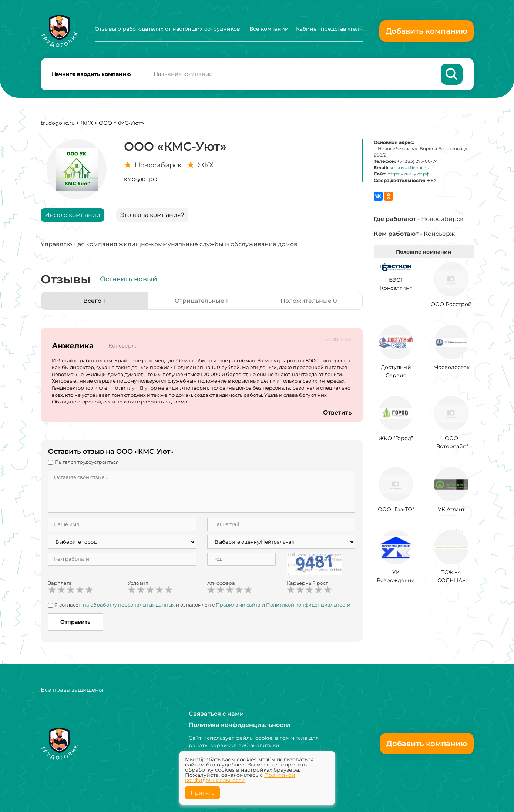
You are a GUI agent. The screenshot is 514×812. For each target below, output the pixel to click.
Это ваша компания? (152, 215)
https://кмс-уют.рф (408, 175)
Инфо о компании (73, 215)
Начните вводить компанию (91, 74)
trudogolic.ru (58, 123)
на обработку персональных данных (129, 605)
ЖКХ (87, 123)
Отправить (75, 623)
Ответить (337, 413)
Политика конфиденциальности (239, 725)
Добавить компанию (426, 31)
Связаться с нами (216, 714)
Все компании (269, 29)
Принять (202, 793)
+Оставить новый (127, 280)
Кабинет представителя (329, 29)
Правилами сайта (238, 605)
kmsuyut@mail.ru (409, 168)
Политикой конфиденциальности (308, 605)
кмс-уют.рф (141, 179)
